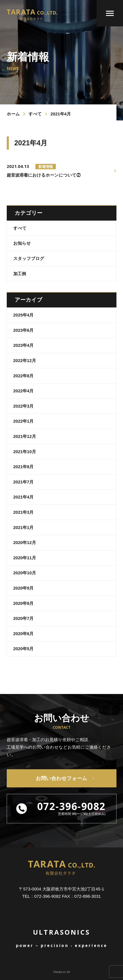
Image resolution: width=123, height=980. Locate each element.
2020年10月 (25, 573)
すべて (35, 114)
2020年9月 (23, 588)
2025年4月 (23, 315)
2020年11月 (25, 558)
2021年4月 (23, 497)
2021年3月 (23, 512)
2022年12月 (25, 361)
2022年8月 (23, 376)
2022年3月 (23, 406)
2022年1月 (23, 421)
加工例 (20, 274)
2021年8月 (23, 467)
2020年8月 (23, 603)
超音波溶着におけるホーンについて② (44, 170)
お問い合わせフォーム (61, 778)
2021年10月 (25, 452)
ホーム (13, 114)
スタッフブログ (29, 259)
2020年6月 (23, 634)
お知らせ (22, 243)
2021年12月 (25, 436)
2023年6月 (23, 330)
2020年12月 (25, 543)
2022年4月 (23, 391)
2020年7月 (23, 618)
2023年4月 (23, 345)
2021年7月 (23, 482)
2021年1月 (23, 528)
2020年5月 (23, 649)
